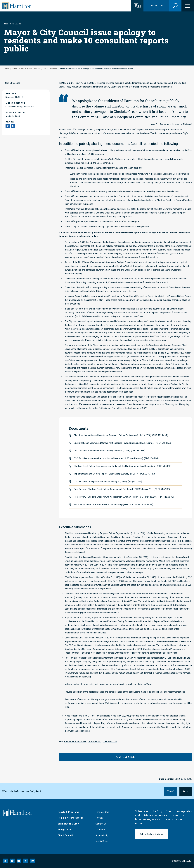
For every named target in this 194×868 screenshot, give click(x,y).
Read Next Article (125, 757)
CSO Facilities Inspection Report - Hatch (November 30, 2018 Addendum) (117, 458)
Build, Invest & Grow (69, 824)
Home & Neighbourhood (71, 818)
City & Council (18, 69)
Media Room (102, 841)
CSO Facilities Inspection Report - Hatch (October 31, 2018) (109, 451)
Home (7, 69)
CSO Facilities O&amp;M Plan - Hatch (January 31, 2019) (108, 481)
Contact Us (101, 824)
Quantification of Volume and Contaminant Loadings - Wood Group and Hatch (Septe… (122, 443)
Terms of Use (103, 812)
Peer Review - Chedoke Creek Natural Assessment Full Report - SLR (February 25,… (122, 489)
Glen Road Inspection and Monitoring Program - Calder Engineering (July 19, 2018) (121, 435)
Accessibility (102, 835)
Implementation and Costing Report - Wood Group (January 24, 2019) (115, 474)
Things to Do (65, 830)
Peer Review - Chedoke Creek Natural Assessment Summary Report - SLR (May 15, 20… (124, 497)
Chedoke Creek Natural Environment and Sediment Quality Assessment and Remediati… (122, 466)
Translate (100, 830)
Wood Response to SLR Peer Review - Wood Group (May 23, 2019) (113, 505)
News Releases (50, 69)
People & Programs (69, 812)
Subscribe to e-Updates (152, 834)
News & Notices (34, 69)
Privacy (100, 818)
